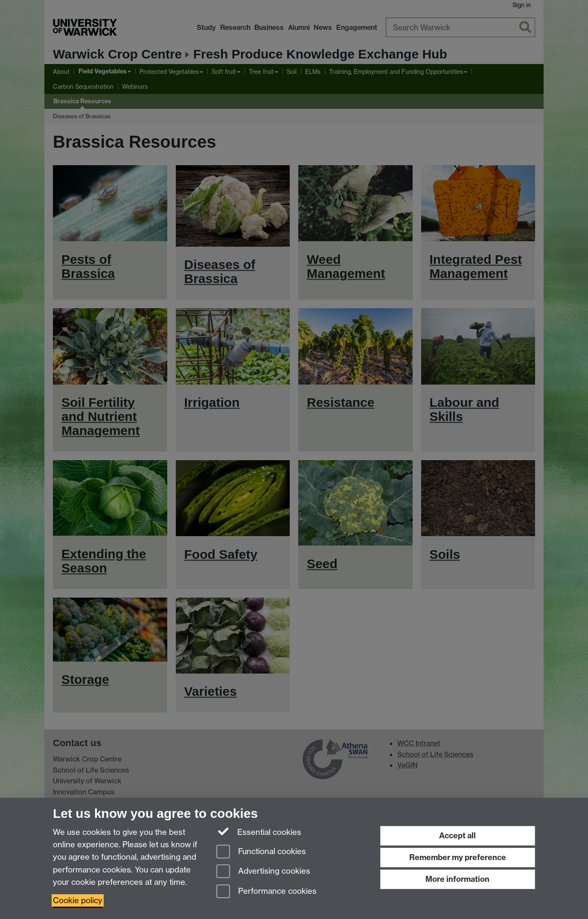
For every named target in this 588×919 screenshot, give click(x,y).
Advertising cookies (263, 872)
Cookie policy (78, 900)
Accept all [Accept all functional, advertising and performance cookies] (457, 836)
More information (457, 879)
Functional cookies (261, 852)
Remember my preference (458, 857)
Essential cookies (259, 831)
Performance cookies (266, 892)
